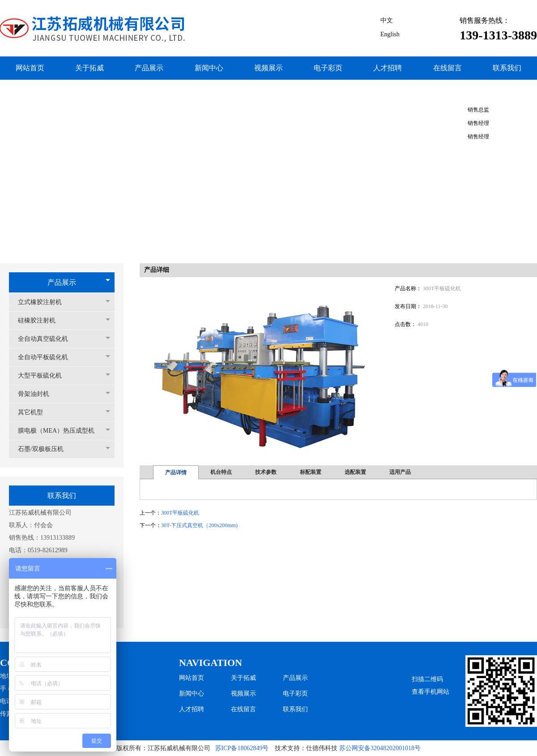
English (390, 34)
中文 (387, 20)
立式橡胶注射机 (44, 302)
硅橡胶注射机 (41, 320)
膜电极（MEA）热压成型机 (61, 431)
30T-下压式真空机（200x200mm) (199, 525)
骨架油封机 (38, 394)
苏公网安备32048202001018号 (380, 748)
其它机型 (35, 412)
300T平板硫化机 (180, 513)
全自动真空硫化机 (47, 339)
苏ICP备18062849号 (242, 748)
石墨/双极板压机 (45, 449)
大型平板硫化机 (44, 376)
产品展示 (62, 282)
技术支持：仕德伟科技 (306, 748)
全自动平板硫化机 (47, 357)
